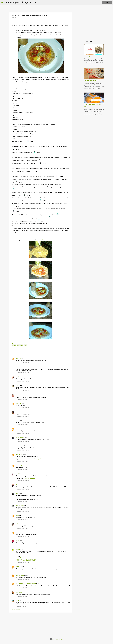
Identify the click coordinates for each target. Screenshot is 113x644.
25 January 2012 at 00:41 (22, 545)
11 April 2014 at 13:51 (22, 606)
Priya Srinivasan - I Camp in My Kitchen (26, 584)
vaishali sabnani (20, 437)
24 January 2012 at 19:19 (22, 481)
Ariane (18, 601)
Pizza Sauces (42, 240)
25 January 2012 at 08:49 (22, 563)
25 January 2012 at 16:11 (22, 588)
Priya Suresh (19, 429)
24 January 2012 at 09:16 (22, 391)
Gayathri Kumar (20, 575)
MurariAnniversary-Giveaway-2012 (33, 459)
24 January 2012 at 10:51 (22, 408)
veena (17, 515)
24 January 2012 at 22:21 (22, 528)
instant (14, 345)
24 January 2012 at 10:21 (22, 399)
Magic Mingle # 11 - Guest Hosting (92, 56)
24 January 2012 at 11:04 (22, 416)
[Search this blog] (104, 3)
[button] (12, 20)
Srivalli (18, 377)
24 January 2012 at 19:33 (22, 489)
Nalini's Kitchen (20, 506)
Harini (17, 485)
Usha (17, 367)
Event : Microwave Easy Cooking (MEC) (26, 559)
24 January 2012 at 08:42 (22, 363)
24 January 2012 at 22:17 (22, 520)
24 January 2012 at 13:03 (22, 433)
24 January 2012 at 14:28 (22, 450)
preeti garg (19, 403)
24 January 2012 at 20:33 (22, 511)
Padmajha (18, 567)
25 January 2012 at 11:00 (22, 579)
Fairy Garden (19, 454)
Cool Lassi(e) (19, 592)
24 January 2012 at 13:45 (22, 442)
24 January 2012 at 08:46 (22, 373)
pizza (25, 345)
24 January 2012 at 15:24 (22, 461)
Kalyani (18, 549)
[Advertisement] (41, 625)
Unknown (18, 359)
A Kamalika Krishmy (21, 395)
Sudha (18, 385)
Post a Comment (16, 610)
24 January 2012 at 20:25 (22, 501)
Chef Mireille (19, 465)
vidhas (18, 524)
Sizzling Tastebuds (21, 558)
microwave (20, 345)
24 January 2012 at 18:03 (22, 470)
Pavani (18, 541)
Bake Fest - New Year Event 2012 (92, 80)
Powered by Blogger (56, 639)
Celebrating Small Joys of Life (20, 2)
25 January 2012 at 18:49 (22, 596)
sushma (18, 412)
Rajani (17, 420)
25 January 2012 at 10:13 (22, 571)
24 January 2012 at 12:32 (22, 425)
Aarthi (17, 493)
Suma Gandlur (20, 532)
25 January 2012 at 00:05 (22, 537)
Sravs (17, 474)
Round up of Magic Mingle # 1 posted (26, 560)
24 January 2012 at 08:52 (22, 381)
